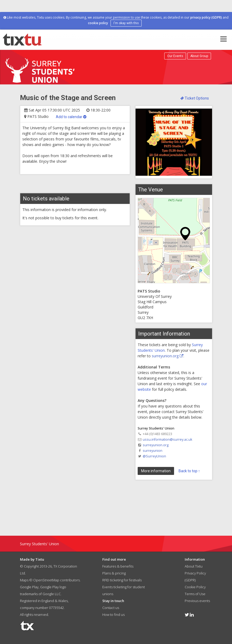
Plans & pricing (114, 573)
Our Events (175, 56)
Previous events (197, 601)
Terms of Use (195, 594)
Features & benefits (118, 566)
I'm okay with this (126, 23)
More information (156, 471)
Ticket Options (195, 98)
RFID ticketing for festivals (122, 580)
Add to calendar (71, 117)
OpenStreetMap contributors (56, 580)
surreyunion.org (168, 356)
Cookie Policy (195, 587)
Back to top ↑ (189, 471)
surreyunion (153, 451)
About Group (199, 56)
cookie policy (98, 23)
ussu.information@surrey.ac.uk (167, 439)
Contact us (111, 608)
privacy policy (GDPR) (206, 17)
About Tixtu (194, 566)
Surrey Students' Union (39, 544)
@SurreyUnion (154, 456)
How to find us (113, 615)
